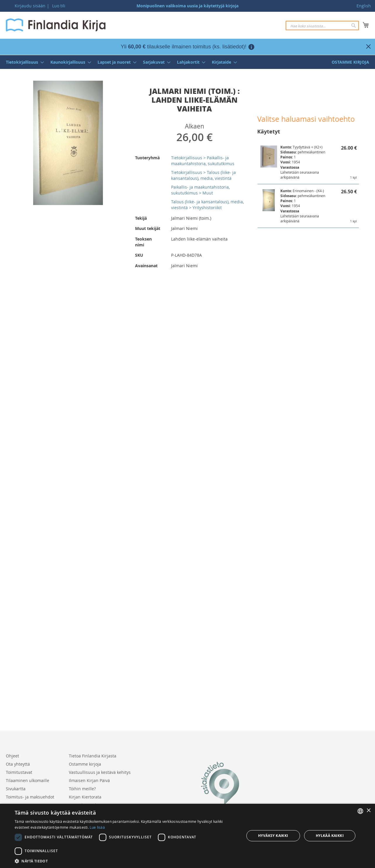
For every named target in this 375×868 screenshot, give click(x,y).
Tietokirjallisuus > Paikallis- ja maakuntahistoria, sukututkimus (203, 161)
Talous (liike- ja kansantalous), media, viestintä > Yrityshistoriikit (207, 205)
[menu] (187, 62)
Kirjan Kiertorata (85, 797)
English (364, 6)
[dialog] (187, 836)
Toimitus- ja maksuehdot (30, 797)
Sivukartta (16, 789)
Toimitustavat (19, 772)
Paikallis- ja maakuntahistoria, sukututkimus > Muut (200, 190)
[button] (126, 861)
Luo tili (59, 6)
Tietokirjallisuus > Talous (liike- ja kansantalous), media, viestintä (203, 175)
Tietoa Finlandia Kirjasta (93, 756)
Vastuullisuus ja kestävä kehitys (100, 772)
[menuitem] (23, 62)
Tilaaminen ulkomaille (28, 780)
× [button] (368, 811)
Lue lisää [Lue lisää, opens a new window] (97, 827)
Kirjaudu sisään (30, 6)
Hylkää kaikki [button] (330, 836)
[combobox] (322, 26)
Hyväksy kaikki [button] (273, 836)
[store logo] (56, 25)
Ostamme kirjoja (85, 764)
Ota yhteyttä (18, 764)
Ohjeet (12, 756)
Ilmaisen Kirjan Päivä (89, 780)
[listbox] (360, 811)
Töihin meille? (82, 789)
